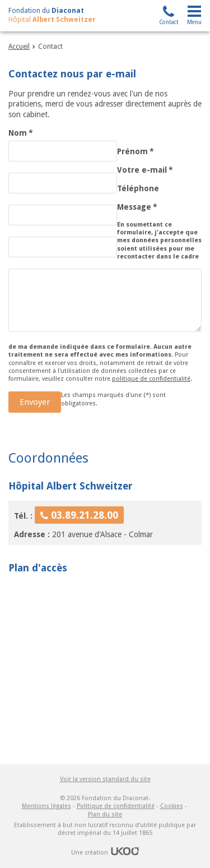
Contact (169, 22)
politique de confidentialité (151, 379)
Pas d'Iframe (105, 666)
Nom (21, 133)
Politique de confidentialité (116, 806)
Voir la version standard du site (105, 779)
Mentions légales (46, 806)
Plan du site (105, 814)
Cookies (172, 806)
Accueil (19, 47)
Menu (194, 22)
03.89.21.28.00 (85, 515)
